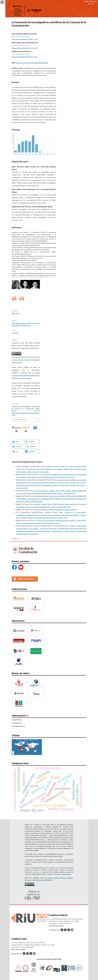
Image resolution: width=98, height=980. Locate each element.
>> (19, 539)
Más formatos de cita (20, 420)
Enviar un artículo (26, 579)
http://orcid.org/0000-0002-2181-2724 (24, 57)
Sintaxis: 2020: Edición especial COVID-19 (63, 510)
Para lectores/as (17, 720)
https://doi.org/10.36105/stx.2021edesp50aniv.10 (32, 63)
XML (22, 299)
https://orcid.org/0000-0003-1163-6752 (25, 48)
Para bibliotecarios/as (18, 726)
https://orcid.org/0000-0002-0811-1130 (25, 39)
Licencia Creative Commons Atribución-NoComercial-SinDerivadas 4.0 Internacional (26, 375)
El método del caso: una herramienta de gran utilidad (44, 469)
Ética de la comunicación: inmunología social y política (56, 520)
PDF (14, 299)
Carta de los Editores (41, 491)
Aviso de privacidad (56, 926)
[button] (18, 442)
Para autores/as (17, 723)
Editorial (37, 504)
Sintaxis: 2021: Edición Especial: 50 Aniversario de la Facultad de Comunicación (48, 477)
